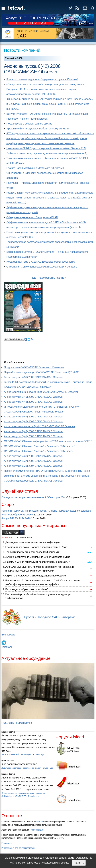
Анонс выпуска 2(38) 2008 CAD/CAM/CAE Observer (34, 456)
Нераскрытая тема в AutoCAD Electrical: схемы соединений (41, 262)
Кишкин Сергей (8, 732)
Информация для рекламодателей (18, 848)
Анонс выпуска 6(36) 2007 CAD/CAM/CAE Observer (34, 466)
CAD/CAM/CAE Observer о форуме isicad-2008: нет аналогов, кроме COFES (48, 441)
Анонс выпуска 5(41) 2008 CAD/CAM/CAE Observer (34, 436)
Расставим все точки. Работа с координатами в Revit (36, 547)
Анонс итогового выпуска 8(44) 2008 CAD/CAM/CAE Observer (40, 426)
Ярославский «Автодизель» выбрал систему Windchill (38, 129)
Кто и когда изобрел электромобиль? (27, 589)
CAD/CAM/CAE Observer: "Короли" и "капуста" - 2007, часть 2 (40, 451)
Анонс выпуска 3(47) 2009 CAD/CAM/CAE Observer (34, 417)
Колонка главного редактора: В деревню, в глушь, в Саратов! (42, 79)
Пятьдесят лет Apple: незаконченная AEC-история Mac (34, 497)
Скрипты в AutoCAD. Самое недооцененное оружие (36, 576)
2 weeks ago (34, 796)
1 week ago (39, 754)
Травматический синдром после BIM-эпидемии (33, 552)
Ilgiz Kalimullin (8, 760)
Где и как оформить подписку (49, 278)
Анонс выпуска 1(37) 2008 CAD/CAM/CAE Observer (34, 461)
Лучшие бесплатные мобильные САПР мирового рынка (38, 557)
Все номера (8, 635)
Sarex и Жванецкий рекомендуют (17, 754)
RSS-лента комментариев (17, 723)
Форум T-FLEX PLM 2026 (16, 518)
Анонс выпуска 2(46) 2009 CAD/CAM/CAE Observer (34, 422)
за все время (24, 537)
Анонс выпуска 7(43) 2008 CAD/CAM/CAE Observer (34, 431)
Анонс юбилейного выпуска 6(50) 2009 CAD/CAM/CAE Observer (41, 392)
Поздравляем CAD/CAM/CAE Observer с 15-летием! (34, 367)
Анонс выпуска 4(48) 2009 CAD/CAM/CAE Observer (34, 402)
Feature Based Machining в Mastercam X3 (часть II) (36, 168)
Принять (79, 863)
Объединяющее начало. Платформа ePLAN (32, 217)
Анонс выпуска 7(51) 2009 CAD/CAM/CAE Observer (34, 377)
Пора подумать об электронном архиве (29, 124)
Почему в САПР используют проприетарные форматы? (38, 562)
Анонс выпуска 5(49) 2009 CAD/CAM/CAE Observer (34, 397)
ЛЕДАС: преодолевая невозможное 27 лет (21, 768)
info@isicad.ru (37, 830)
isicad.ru (39, 822)
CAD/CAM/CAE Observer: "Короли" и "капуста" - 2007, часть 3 (40, 446)
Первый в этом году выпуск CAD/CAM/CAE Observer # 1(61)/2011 (42, 372)
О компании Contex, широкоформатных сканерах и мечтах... (42, 267)
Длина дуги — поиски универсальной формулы (33, 542)
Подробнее (7, 843)
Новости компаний (22, 50)
